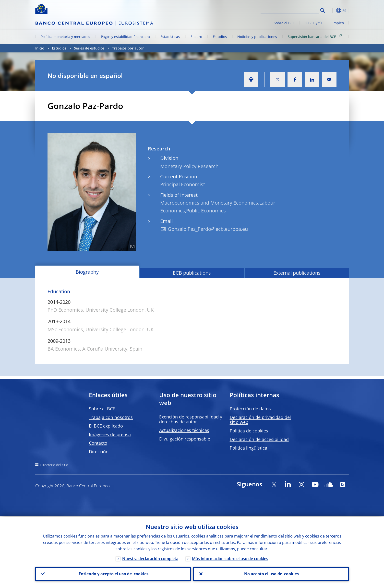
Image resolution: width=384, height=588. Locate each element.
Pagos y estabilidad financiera (125, 37)
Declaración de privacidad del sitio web (260, 420)
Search (323, 10)
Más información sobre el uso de (230, 558)
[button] (332, 11)
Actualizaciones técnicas (184, 430)
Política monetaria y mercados (65, 37)
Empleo (338, 23)
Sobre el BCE (284, 23)
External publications (297, 273)
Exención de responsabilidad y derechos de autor (191, 419)
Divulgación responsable (185, 439)
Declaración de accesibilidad (259, 439)
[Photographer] (132, 247)
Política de (249, 431)
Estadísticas (170, 37)
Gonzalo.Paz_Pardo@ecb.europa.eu (208, 229)
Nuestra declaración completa (150, 558)
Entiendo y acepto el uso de (113, 574)
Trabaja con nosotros (111, 417)
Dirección (99, 452)
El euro (196, 37)
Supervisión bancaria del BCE (316, 36)
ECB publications (192, 273)
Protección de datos (250, 409)
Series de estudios (89, 48)
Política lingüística (248, 448)
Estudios (220, 37)
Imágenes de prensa (110, 434)
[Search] (294, 10)
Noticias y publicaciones (257, 37)
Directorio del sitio (54, 465)
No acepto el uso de (271, 574)
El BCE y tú (313, 23)
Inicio (40, 48)
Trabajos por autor (128, 48)
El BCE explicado (106, 426)
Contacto (98, 443)
